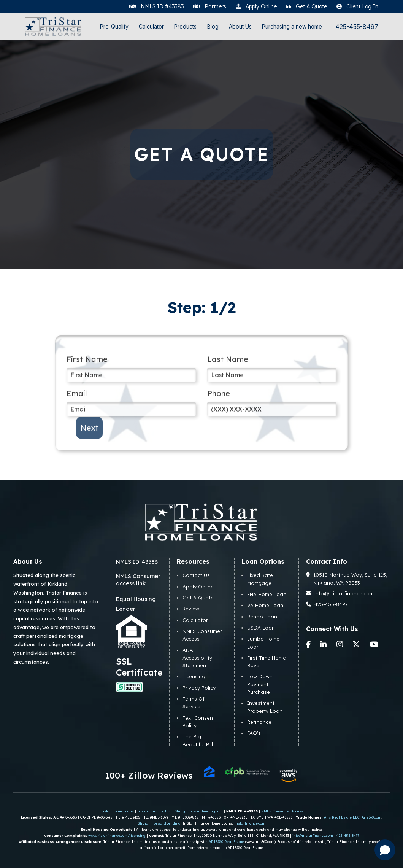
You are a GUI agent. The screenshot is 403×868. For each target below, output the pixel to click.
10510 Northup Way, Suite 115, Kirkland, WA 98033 (347, 579)
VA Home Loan (265, 605)
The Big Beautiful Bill (198, 740)
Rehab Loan (262, 617)
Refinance (259, 722)
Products (185, 26)
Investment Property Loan (265, 707)
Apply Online (198, 587)
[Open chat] (385, 850)
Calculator (151, 26)
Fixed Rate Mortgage (260, 579)
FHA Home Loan (267, 594)
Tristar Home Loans (117, 811)
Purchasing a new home (292, 26)
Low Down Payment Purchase (260, 684)
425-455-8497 (357, 27)
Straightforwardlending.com (199, 811)
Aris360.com (371, 817)
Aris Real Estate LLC (342, 817)
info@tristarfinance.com (340, 593)
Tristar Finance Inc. (154, 811)
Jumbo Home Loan (263, 642)
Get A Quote (198, 598)
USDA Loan (261, 628)
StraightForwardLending (159, 823)
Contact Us (196, 575)
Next (109, 428)
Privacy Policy (199, 688)
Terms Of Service (194, 703)
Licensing (194, 676)
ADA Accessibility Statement (197, 658)
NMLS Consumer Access (202, 635)
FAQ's (254, 733)
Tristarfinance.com (250, 823)
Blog (213, 26)
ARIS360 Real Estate (226, 842)
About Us (240, 26)
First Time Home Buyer (267, 661)
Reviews (192, 609)
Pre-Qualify (114, 26)
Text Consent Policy (199, 722)
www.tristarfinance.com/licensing (117, 835)
